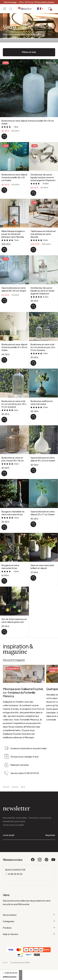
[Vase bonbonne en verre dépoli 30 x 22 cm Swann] (33, 470)
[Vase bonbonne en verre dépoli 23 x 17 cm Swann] (33, 524)
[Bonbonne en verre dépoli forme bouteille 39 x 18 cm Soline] (4, 136)
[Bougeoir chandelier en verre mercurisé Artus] (4, 527)
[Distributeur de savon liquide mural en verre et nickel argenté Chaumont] (33, 193)
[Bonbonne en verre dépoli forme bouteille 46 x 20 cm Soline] (4, 190)
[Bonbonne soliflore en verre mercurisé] (33, 417)
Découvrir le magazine (14, 660)
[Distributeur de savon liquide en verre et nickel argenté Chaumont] (33, 306)
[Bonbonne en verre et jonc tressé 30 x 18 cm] (4, 473)
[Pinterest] (47, 871)
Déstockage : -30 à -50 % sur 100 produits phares (29, 2)
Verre (23, 797)
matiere (15, 797)
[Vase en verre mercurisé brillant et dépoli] (33, 578)
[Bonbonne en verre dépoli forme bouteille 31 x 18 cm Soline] (4, 360)
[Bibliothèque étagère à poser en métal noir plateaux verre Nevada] (4, 250)
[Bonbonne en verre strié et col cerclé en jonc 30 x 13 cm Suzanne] (4, 420)
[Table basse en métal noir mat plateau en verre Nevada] (33, 250)
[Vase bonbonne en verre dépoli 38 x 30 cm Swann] (4, 300)
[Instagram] (40, 871)
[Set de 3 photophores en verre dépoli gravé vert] (4, 632)
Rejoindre (50, 845)
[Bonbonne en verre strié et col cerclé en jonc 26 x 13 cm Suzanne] (33, 363)
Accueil (6, 797)
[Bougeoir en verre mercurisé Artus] (4, 581)
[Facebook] (33, 871)
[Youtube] (53, 871)
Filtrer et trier (29, 52)
